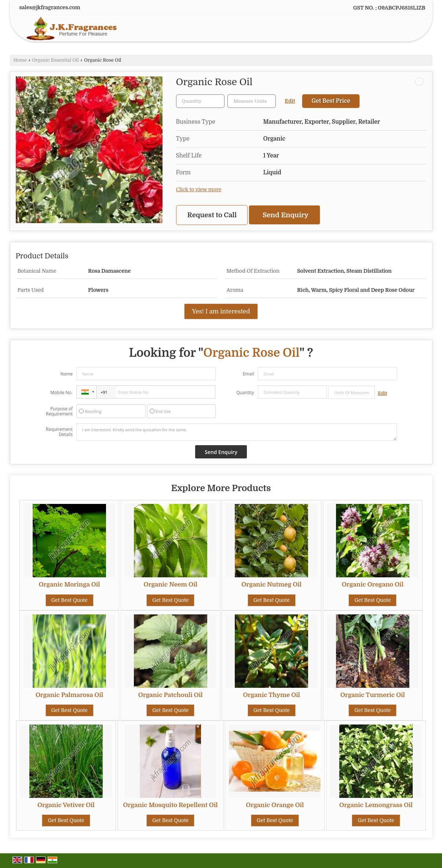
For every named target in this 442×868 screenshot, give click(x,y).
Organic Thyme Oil (272, 695)
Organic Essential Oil (55, 60)
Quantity (245, 393)
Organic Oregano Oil (373, 584)
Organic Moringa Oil (70, 584)
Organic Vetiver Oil (66, 805)
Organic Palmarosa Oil (70, 695)
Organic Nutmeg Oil (271, 584)
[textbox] (252, 101)
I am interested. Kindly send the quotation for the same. (237, 432)
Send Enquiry (286, 215)
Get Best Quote (70, 600)
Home (20, 60)
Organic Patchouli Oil (171, 695)
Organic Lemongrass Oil (376, 805)
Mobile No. (61, 393)
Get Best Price (331, 101)
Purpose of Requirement (59, 411)
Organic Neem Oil (170, 584)
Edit (290, 101)
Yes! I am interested (221, 311)
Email (249, 374)
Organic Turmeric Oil (373, 695)
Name (66, 374)
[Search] (411, 30)
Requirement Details (59, 432)
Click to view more (199, 190)
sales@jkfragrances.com (50, 7)
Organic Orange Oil (275, 805)
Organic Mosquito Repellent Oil (171, 805)
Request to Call (212, 215)
